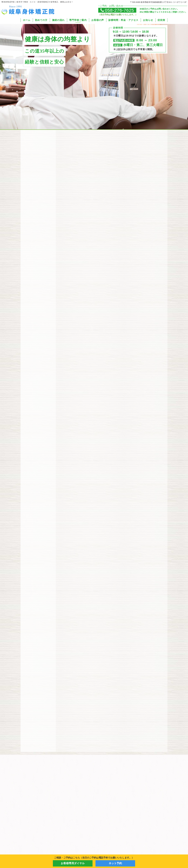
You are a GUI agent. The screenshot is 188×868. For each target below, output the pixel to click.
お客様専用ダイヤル (73, 863)
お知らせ (148, 20)
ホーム (27, 20)
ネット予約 (115, 863)
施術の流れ (58, 20)
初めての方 (41, 20)
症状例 (161, 20)
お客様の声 (98, 20)
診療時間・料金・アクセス (123, 20)
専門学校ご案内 (78, 20)
